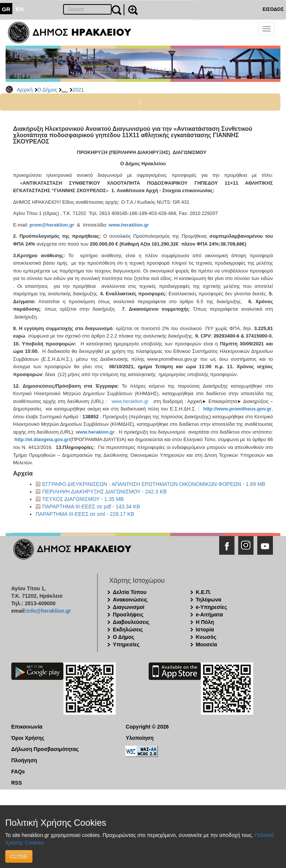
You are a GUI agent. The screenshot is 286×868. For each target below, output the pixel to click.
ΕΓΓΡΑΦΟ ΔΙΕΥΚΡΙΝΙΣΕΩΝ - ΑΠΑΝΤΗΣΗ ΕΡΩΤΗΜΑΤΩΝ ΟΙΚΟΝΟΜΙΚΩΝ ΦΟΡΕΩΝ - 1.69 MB (154, 484)
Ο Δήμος (47, 90)
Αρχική (25, 90)
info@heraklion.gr (48, 611)
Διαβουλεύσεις (131, 622)
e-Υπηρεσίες (211, 607)
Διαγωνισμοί (128, 607)
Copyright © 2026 (147, 727)
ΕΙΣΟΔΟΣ (273, 9)
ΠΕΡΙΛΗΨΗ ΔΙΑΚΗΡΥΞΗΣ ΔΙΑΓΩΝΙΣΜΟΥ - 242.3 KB (104, 492)
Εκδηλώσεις (128, 630)
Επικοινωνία (27, 727)
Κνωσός (206, 637)
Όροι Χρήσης (28, 738)
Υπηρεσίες (126, 644)
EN (20, 9)
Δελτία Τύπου (130, 592)
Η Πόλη (205, 622)
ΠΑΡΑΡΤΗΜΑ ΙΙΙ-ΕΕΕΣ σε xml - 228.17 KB (85, 514)
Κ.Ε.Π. (203, 592)
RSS (17, 783)
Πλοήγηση (24, 760)
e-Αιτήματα (209, 615)
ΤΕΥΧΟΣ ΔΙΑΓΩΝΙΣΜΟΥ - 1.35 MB (83, 499)
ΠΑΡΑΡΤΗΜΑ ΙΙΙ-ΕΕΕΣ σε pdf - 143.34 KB (91, 507)
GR (6, 9)
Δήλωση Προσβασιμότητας (45, 749)
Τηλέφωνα (208, 600)
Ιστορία (205, 630)
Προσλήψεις (128, 615)
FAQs (18, 772)
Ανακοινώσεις (130, 600)
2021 (78, 90)
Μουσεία (206, 644)
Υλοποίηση (140, 738)
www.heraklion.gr (130, 401)
